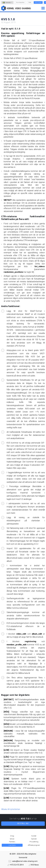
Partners (12, 842)
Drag (12, 836)
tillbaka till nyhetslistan (11, 809)
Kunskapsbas (20, 2)
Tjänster (34, 839)
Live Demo (12, 845)
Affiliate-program (34, 845)
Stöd (30, 2)
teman (12, 839)
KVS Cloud (38, 2)
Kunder (34, 836)
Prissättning (34, 842)
